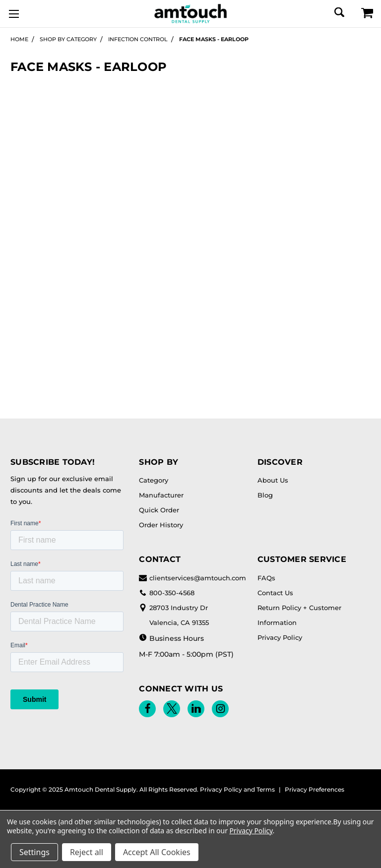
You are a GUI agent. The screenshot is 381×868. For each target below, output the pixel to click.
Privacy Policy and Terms (237, 789)
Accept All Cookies (157, 852)
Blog (265, 495)
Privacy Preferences (315, 789)
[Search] (339, 12)
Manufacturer (161, 495)
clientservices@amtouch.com (192, 578)
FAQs (266, 578)
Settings (34, 852)
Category (154, 480)
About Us (273, 480)
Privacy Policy (280, 637)
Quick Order (159, 510)
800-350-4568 (167, 593)
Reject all (87, 852)
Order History (161, 525)
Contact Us (275, 593)
